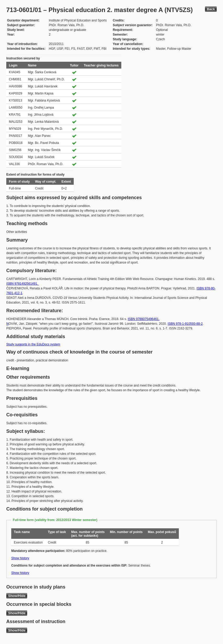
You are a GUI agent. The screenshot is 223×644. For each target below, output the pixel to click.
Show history (20, 558)
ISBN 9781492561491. (23, 284)
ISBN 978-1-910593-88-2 (185, 324)
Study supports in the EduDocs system (33, 344)
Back (211, 9)
